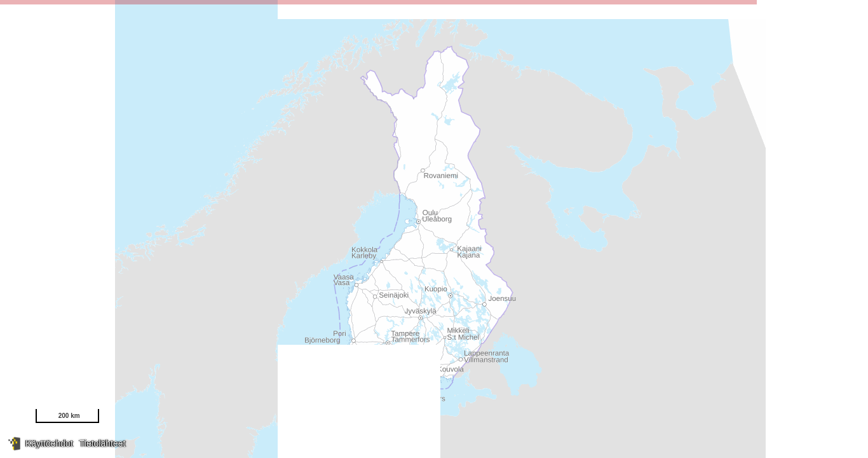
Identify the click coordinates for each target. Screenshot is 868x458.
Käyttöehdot (49, 443)
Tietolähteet (103, 443)
